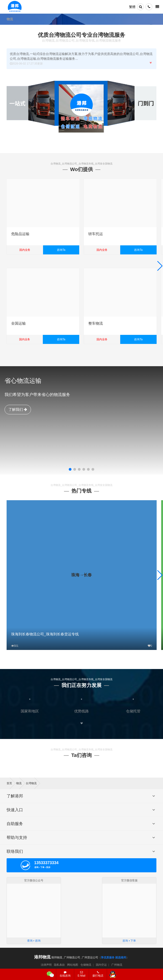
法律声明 (46, 965)
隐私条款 (59, 965)
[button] (70, 469)
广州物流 (117, 965)
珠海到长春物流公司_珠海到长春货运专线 (45, 634)
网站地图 (73, 965)
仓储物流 (86, 965)
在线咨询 (65, 974)
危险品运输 (20, 234)
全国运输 (18, 323)
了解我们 (18, 409)
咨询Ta (61, 250)
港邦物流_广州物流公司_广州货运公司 (66, 958)
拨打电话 (98, 974)
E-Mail (81, 974)
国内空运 (101, 965)
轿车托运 (96, 234)
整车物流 (96, 323)
